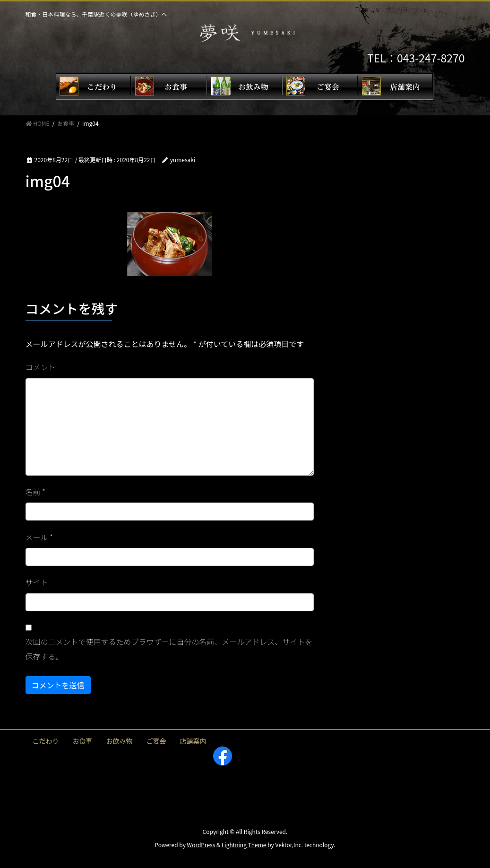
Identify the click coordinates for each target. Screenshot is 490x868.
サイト (37, 582)
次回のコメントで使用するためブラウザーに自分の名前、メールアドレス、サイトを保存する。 (169, 649)
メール (39, 537)
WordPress (201, 845)
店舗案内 (193, 741)
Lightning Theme (244, 845)
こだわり (46, 741)
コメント (41, 367)
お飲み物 (120, 741)
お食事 (83, 741)
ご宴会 (156, 741)
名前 (35, 492)
